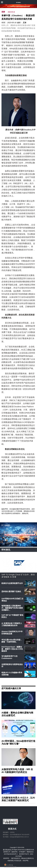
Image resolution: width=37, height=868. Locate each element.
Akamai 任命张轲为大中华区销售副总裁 (12, 633)
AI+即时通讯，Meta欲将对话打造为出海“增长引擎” (18, 742)
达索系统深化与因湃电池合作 (12, 665)
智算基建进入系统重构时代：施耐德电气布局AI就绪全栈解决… (12, 608)
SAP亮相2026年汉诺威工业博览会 (12, 600)
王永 (24, 23)
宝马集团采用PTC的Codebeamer (9, 657)
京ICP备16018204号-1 (11, 854)
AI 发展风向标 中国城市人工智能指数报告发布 (12, 624)
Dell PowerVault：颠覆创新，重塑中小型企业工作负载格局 (12, 649)
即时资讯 (6, 550)
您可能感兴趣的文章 (11, 688)
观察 (3, 12)
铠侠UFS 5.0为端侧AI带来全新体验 (12, 674)
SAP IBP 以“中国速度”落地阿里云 (12, 616)
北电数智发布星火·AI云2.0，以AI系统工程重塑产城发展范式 (18, 799)
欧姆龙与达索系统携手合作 (12, 583)
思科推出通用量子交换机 (11, 592)
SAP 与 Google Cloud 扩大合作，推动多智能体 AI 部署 (18, 576)
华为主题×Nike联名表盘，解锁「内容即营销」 (12, 641)
